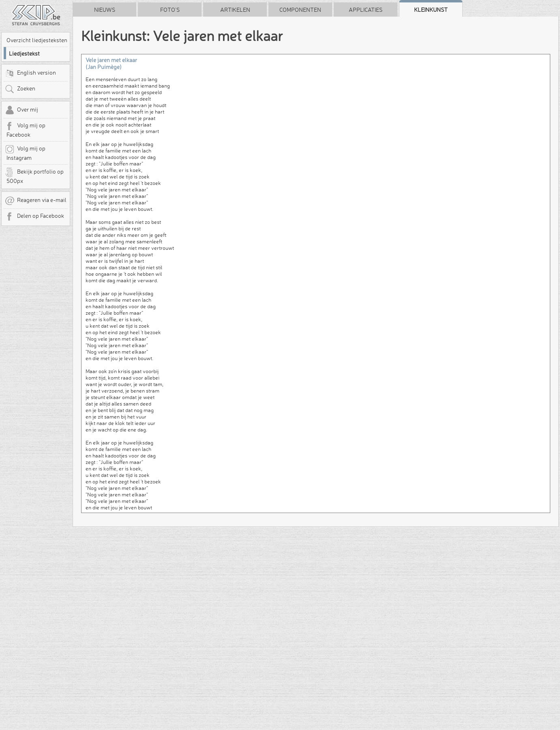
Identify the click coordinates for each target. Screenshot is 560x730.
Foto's (170, 10)
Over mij (21, 110)
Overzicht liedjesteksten (37, 40)
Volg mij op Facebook (25, 130)
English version (30, 73)
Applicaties (366, 10)
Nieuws (105, 10)
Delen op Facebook (34, 217)
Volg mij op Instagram (25, 153)
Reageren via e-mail (36, 201)
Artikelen (235, 10)
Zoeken (20, 89)
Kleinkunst (431, 10)
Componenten (300, 10)
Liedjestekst (24, 54)
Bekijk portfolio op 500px (34, 176)
